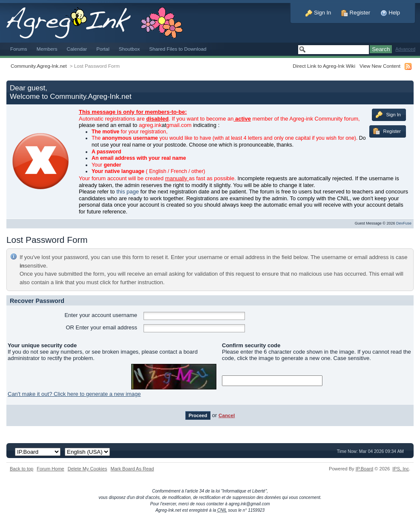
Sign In (318, 13)
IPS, (401, 469)
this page (128, 192)
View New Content (380, 66)
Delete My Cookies (88, 469)
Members (47, 49)
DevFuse (404, 223)
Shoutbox (129, 49)
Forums (19, 49)
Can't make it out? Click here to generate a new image (74, 394)
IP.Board (365, 469)
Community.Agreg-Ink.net (39, 66)
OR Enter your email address (101, 327)
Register (356, 13)
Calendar (77, 49)
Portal (103, 49)
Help (390, 13)
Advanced (405, 49)
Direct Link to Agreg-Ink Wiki (324, 66)
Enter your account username (101, 315)
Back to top (22, 469)
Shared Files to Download (178, 49)
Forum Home (50, 469)
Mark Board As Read (132, 469)
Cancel (227, 415)
